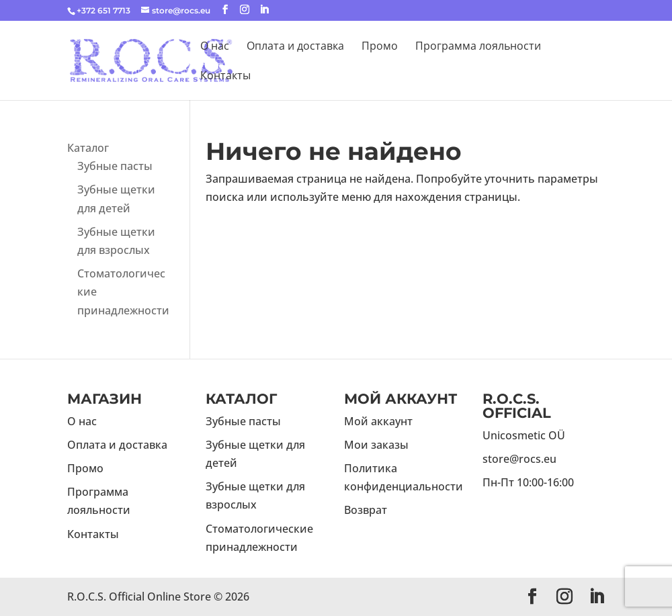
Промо (380, 47)
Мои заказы (376, 445)
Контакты (225, 77)
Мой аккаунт (378, 421)
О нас (215, 47)
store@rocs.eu (519, 459)
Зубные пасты (115, 166)
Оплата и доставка (295, 47)
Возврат (366, 510)
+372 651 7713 (103, 10)
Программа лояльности (478, 47)
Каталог (88, 148)
